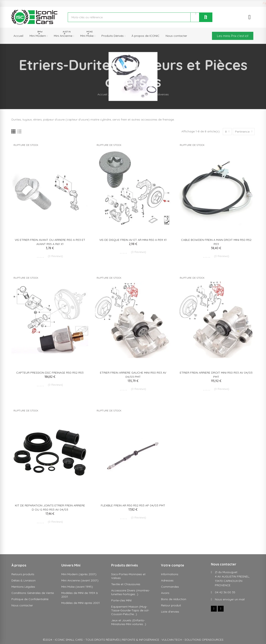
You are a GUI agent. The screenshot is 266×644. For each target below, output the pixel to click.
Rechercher (206, 17)
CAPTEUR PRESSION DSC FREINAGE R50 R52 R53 (50, 373)
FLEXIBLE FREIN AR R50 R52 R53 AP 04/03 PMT (133, 505)
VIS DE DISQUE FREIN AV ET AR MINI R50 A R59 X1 (133, 240)
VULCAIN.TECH (172, 640)
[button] (233, 36)
